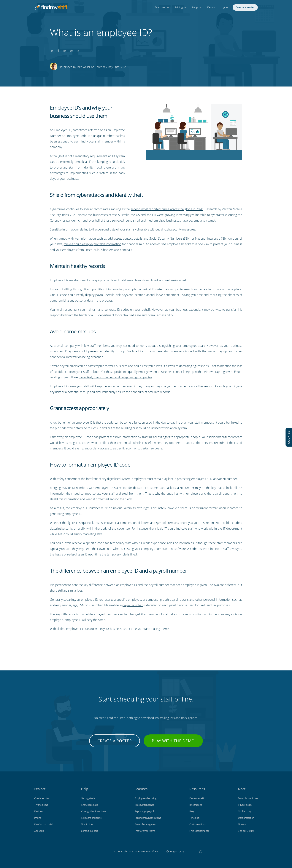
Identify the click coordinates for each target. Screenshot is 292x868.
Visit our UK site (246, 831)
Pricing (179, 9)
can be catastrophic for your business (103, 366)
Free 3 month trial (43, 824)
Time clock (195, 818)
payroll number (132, 605)
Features (160, 9)
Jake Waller (84, 67)
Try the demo (41, 805)
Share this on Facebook (58, 50)
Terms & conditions (248, 798)
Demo (211, 9)
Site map (242, 824)
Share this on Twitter (52, 50)
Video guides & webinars (93, 811)
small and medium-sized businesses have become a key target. (175, 220)
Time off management (146, 824)
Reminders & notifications (148, 818)
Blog (192, 811)
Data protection (246, 818)
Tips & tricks (87, 824)
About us (39, 831)
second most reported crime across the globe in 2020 (167, 209)
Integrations (196, 805)
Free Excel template (199, 831)
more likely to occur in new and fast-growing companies (115, 377)
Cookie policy (245, 811)
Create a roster (245, 9)
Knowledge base (89, 805)
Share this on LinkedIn (65, 50)
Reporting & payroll (145, 811)
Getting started (89, 798)
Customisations (197, 824)
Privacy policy (245, 805)
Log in (224, 9)
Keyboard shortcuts (91, 818)
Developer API (197, 798)
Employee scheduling (146, 798)
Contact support (89, 831)
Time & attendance (144, 805)
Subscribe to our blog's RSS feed (78, 50)
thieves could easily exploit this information (92, 244)
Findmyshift (95, 851)
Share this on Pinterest (71, 50)
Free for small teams (145, 831)
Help (195, 9)
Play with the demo (173, 741)
